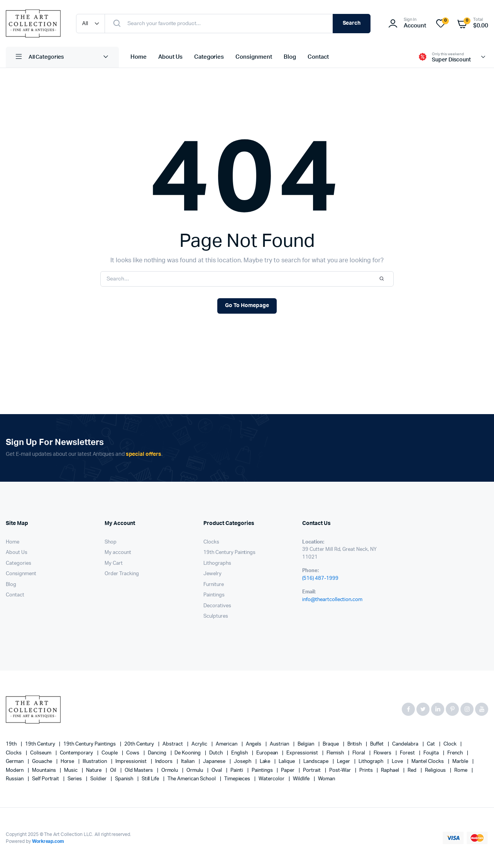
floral (359, 753)
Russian (15, 779)
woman (327, 779)
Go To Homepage (247, 306)
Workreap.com (48, 841)
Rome (461, 770)
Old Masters (139, 770)
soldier (99, 779)
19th (12, 744)
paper (288, 770)
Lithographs (217, 563)
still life (151, 779)
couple (110, 753)
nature (94, 770)
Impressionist (132, 762)
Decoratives (217, 606)
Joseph (243, 762)
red (413, 770)
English (240, 753)
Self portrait (46, 779)
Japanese (215, 762)
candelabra (406, 744)
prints (367, 770)
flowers (383, 753)
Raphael (391, 770)
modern (15, 770)
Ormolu (170, 770)
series (75, 779)
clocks (14, 753)
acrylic (200, 744)
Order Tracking (122, 574)
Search (352, 23)
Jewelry (212, 574)
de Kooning (188, 753)
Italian (188, 762)
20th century (140, 744)
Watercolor (272, 779)
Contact (318, 57)
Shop (111, 542)
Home (139, 57)
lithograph (372, 762)
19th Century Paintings (229, 553)
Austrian (280, 744)
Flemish (336, 753)
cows (133, 753)
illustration (95, 762)
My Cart (114, 563)
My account (118, 553)
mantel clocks (428, 762)
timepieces (238, 779)
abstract (173, 744)
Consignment (254, 57)
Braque (331, 744)
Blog (290, 57)
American (227, 744)
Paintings (214, 595)
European (268, 753)
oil (114, 770)
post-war (341, 770)
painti (237, 770)
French (456, 753)
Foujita (432, 753)
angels (254, 744)
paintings (263, 770)
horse (68, 762)
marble (461, 762)
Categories (209, 57)
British (355, 744)
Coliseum (41, 753)
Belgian (306, 744)
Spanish (125, 779)
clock (451, 744)
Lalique (287, 762)
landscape (316, 762)
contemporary (77, 753)
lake (266, 762)
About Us (170, 57)
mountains (45, 770)
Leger (344, 762)
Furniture (214, 585)
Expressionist (303, 753)
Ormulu (195, 770)
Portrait (312, 770)
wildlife (302, 779)
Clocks (211, 542)
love (398, 762)
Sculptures (216, 616)
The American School (192, 779)
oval (217, 770)
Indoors (165, 762)
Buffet (377, 744)
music (71, 770)
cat (431, 744)
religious (436, 770)
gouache (43, 762)
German (15, 762)
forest (408, 753)
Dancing (158, 753)
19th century (41, 744)
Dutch (217, 753)
